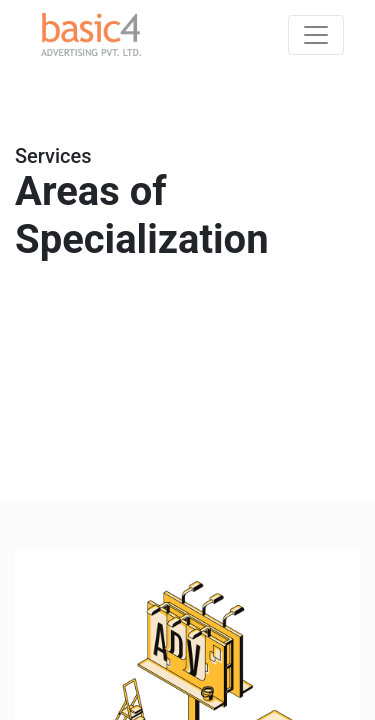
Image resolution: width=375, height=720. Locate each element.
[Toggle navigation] (316, 35)
